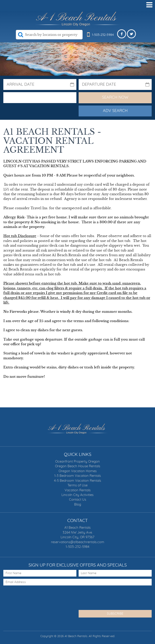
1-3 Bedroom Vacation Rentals (78, 476)
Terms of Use (77, 485)
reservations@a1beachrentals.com (78, 542)
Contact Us (78, 500)
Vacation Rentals (78, 490)
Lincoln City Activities (77, 495)
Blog (78, 505)
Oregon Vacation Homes (78, 471)
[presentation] (37, 596)
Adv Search (115, 111)
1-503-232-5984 (77, 547)
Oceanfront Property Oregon (77, 462)
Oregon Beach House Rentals (78, 466)
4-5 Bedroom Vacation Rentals (77, 481)
